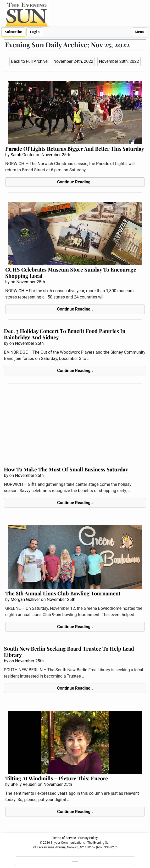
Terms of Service (64, 838)
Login (35, 32)
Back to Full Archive (29, 61)
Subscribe (13, 32)
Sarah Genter (23, 155)
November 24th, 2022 (73, 61)
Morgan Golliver (25, 599)
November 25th (56, 155)
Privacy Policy (88, 838)
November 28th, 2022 (119, 61)
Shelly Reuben (24, 784)
